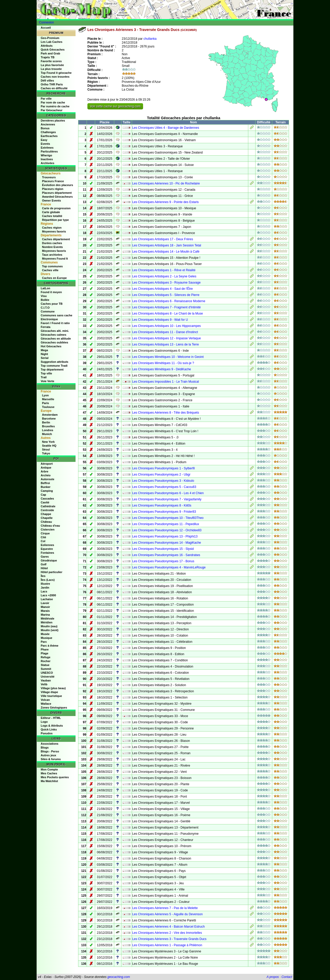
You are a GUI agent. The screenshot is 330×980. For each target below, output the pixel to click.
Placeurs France (53, 181)
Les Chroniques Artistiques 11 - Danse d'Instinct (165, 332)
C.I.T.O (45, 308)
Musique (47, 638)
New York (48, 442)
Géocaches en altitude (56, 339)
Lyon (45, 395)
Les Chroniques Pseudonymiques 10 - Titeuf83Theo (168, 518)
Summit (46, 669)
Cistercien (48, 529)
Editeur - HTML (51, 718)
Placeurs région (53, 189)
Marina (45, 615)
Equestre (47, 549)
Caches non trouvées (55, 77)
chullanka (150, 39)
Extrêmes (47, 148)
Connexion (47, 22)
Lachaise (47, 599)
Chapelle (47, 518)
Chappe (46, 514)
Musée (45, 634)
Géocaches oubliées (54, 342)
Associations (49, 744)
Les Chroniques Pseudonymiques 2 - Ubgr (161, 475)
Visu (44, 296)
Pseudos (47, 733)
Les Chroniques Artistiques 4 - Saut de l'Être (163, 289)
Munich (47, 434)
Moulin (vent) (49, 630)
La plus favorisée (52, 65)
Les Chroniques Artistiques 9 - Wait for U (160, 320)
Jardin (45, 588)
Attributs (47, 46)
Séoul (46, 449)
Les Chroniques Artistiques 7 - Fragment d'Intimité (167, 307)
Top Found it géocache (56, 73)
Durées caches (52, 243)
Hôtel (44, 568)
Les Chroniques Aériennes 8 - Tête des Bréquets (166, 413)
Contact (287, 977)
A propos (273, 977)
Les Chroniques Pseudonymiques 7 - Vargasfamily (167, 499)
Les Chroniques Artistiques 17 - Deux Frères (163, 239)
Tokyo (46, 453)
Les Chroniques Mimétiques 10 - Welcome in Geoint (168, 357)
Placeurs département (57, 193)
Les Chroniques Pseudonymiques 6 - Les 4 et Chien (168, 493)
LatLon (46, 288)
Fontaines (47, 553)
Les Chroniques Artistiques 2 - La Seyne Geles (164, 276)
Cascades (47, 499)
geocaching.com (118, 977)
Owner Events (51, 200)
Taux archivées (52, 255)
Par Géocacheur (52, 110)
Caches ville (50, 270)
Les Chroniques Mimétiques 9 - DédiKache (162, 369)
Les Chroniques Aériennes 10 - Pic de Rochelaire (166, 183)
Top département (52, 369)
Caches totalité (52, 216)
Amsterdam (50, 415)
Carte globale (51, 212)
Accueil (46, 28)
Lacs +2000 (48, 595)
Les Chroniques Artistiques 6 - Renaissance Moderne (169, 301)
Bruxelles (48, 426)
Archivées (48, 163)
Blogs (45, 748)
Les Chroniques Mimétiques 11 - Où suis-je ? (163, 363)
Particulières (49, 151)
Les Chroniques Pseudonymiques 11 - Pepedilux (166, 524)
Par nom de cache (53, 102)
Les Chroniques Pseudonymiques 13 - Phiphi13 (165, 536)
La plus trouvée (51, 69)
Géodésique (49, 560)
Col (43, 541)
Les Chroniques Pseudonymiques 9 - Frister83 (164, 512)
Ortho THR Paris (52, 84)
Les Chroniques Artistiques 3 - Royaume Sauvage (166, 283)
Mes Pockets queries (55, 777)
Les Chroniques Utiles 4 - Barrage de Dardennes (166, 128)
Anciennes (48, 124)
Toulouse (48, 407)
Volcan (45, 700)
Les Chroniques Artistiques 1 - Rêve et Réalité (164, 270)
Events (45, 144)
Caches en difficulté (54, 88)
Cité (43, 537)
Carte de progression (56, 208)
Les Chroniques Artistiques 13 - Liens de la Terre (166, 344)
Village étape (49, 692)
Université (48, 677)
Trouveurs (49, 177)
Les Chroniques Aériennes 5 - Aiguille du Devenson (168, 914)
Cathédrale (48, 506)
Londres (48, 430)
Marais (45, 611)
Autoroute (48, 479)
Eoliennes (47, 545)
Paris (46, 403)
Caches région (52, 228)
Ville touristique (51, 696)
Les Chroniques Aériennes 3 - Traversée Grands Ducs (169, 939)
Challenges (48, 132)
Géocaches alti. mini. (55, 331)
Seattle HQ (49, 446)
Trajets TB (48, 57)
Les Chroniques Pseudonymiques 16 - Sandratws (166, 555)
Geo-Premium (50, 38)
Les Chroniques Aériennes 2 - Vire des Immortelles (167, 933)
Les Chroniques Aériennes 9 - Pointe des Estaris (166, 202)
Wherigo (46, 155)
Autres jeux (48, 755)
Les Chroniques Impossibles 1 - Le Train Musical (166, 382)
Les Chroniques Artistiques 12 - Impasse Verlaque (167, 338)
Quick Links (49, 729)
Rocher (46, 661)
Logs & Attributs (52, 726)
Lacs (44, 591)
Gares (45, 557)
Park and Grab (50, 53)
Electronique (49, 319)
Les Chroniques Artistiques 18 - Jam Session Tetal (167, 245)
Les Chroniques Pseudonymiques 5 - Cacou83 (164, 487)
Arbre (44, 471)
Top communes (52, 266)
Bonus (45, 128)
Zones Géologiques (54, 708)
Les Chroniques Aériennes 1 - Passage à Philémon (167, 945)
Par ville (46, 99)
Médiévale (48, 618)
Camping (47, 491)
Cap (43, 495)
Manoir (45, 607)
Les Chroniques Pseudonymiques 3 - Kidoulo (163, 481)
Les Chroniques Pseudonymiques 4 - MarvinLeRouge (169, 567)
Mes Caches (49, 773)
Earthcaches (49, 136)
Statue (45, 665)
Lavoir (45, 603)
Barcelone (49, 419)
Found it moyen (51, 292)
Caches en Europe (54, 278)
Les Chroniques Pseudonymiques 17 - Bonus (163, 561)
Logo (44, 722)
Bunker (46, 487)
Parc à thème (49, 646)
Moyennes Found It (55, 259)
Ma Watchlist (49, 781)
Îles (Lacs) (48, 580)
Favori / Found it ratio (55, 323)
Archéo (46, 475)
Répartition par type (55, 220)
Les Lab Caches (52, 42)
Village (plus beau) (53, 688)
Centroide (47, 510)
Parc (44, 642)
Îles (43, 576)
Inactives (47, 159)
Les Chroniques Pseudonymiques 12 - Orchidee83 (167, 530)
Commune (48, 311)
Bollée (45, 300)
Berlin (46, 422)
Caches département (56, 239)
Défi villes (47, 81)
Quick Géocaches (53, 50)
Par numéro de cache (55, 106)
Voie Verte (47, 381)
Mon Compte (49, 769)
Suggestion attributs (55, 362)
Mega (44, 350)
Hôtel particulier (52, 572)
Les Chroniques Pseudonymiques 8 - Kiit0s (162, 505)
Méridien (47, 622)
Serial (45, 358)
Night (44, 354)
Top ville (46, 373)
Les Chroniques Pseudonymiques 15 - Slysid (163, 549)
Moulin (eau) (49, 626)
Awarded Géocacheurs (57, 197)
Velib (44, 684)
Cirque (45, 533)
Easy (44, 140)
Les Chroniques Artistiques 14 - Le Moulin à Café (166, 252)
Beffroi (45, 483)
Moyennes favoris (54, 231)
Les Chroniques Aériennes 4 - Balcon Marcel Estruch (168, 927)
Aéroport (47, 464)
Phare (45, 649)
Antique (46, 468)
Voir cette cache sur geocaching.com (115, 106)
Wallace (46, 704)
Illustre (45, 584)
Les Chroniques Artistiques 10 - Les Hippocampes (167, 326)
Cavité (45, 502)
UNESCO (47, 673)
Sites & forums (51, 759)
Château (46, 522)
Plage (44, 653)
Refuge (46, 657)
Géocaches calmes (53, 335)
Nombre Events (52, 247)
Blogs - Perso (50, 751)
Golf (44, 564)
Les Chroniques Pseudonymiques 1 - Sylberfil (164, 468)
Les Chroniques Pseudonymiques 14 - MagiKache (167, 543)
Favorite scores (51, 61)
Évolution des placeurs (57, 185)
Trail (44, 377)
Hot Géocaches (51, 346)
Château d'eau (50, 526)
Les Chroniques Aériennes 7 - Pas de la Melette (165, 908)
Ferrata (46, 327)
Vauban (46, 680)
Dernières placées (53, 121)
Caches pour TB (52, 304)
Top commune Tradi (54, 366)
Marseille (48, 399)
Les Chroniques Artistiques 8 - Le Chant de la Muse (168, 314)
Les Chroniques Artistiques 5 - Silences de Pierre (166, 295)
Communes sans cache (56, 315)
